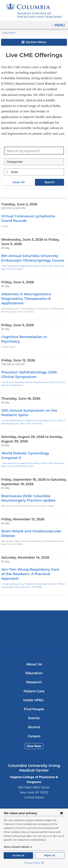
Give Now (34, 737)
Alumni (34, 718)
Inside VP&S (35, 692)
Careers (34, 727)
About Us (34, 655)
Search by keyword (21, 151)
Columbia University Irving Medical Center (34, 612)
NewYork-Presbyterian (34, 623)
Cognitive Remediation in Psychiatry (31, 337)
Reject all (50, 855)
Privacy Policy (34, 863)
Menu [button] (60, 24)
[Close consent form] (61, 813)
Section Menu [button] (34, 42)
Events (34, 709)
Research (34, 673)
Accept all (18, 855)
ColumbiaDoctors (34, 634)
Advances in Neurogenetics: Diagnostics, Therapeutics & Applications (25, 298)
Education (8, 33)
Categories (14, 162)
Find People (34, 700)
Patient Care (34, 682)
